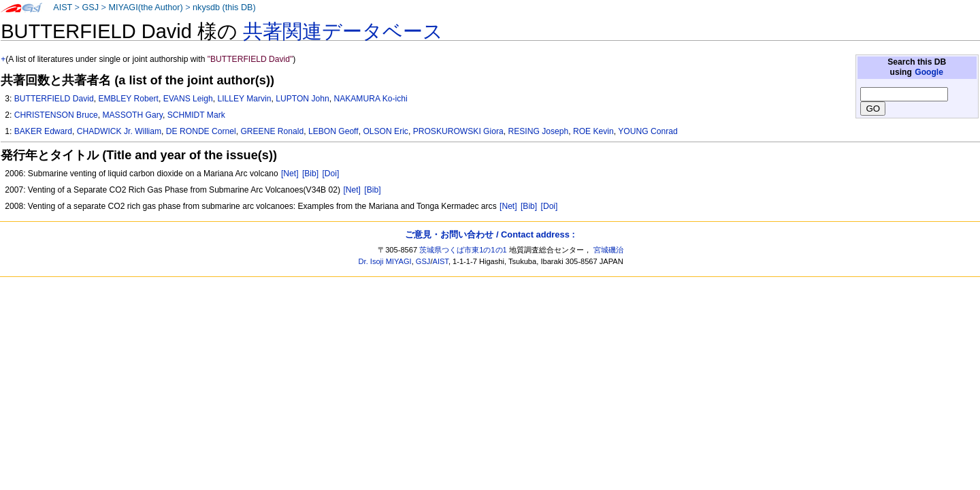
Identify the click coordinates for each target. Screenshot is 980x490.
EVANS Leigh (188, 99)
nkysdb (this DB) (224, 7)
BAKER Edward (43, 131)
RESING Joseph (538, 131)
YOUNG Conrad (648, 131)
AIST (63, 7)
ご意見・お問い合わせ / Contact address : (490, 234)
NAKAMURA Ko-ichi (370, 99)
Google (929, 72)
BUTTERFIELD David (54, 99)
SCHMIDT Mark (196, 115)
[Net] (290, 174)
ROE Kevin (593, 131)
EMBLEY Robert (128, 99)
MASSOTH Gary (132, 115)
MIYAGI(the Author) (145, 7)
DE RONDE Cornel (201, 131)
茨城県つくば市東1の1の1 (463, 250)
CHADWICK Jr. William (119, 131)
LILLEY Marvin (244, 99)
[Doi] (330, 174)
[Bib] (310, 174)
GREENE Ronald (272, 131)
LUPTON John (302, 99)
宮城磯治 (608, 250)
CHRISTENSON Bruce (56, 115)
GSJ (90, 7)
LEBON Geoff (333, 131)
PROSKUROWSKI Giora (458, 131)
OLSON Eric (386, 131)
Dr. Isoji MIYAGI (385, 261)
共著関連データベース (343, 31)
